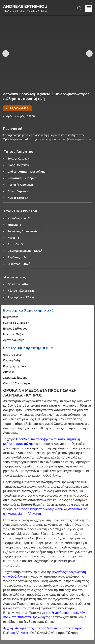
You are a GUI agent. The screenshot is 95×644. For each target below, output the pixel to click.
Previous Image (6, 54)
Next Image (89, 54)
